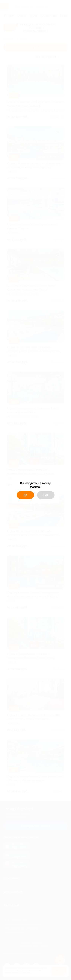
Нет (46, 495)
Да (25, 495)
